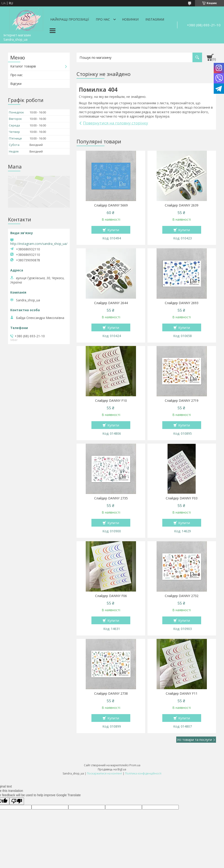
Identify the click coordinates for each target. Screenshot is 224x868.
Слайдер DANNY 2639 (182, 205)
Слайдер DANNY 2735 (111, 498)
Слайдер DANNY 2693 (182, 303)
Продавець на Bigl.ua (112, 769)
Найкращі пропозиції (70, 19)
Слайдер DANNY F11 (182, 694)
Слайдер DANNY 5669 (111, 205)
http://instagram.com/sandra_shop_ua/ (39, 244)
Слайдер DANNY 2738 (111, 694)
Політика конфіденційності (143, 773)
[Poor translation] (17, 801)
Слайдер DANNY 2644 (111, 303)
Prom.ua (135, 765)
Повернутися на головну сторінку (116, 123)
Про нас (103, 19)
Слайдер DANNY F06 (111, 596)
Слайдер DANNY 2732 (182, 596)
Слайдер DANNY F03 (182, 498)
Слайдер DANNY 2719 (182, 401)
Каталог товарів (23, 66)
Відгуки (16, 84)
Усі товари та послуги (194, 739)
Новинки (130, 19)
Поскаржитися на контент (104, 773)
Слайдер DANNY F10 (111, 401)
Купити (113, 230)
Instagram (155, 19)
